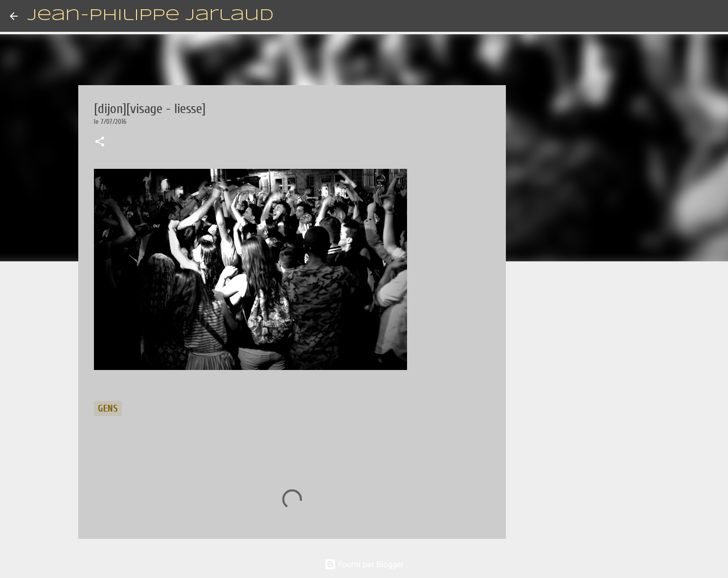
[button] (100, 142)
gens (108, 408)
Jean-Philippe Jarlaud (150, 16)
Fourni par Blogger (364, 564)
